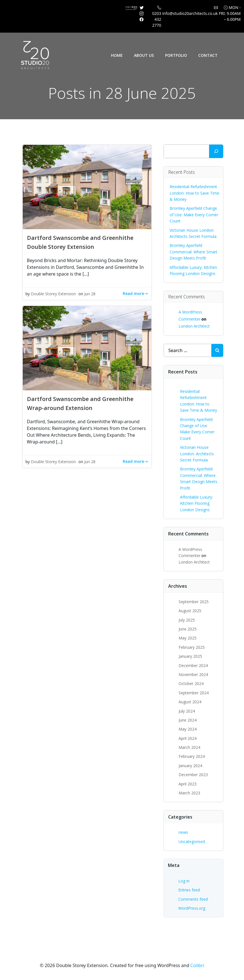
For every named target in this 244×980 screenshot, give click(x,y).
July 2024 (187, 711)
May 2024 (188, 729)
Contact (208, 55)
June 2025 (188, 629)
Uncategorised (192, 842)
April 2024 (188, 738)
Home (117, 55)
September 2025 (194, 602)
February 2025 (192, 647)
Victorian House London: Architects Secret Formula (197, 454)
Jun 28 (90, 294)
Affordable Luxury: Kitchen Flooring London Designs (196, 503)
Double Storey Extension (53, 294)
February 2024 (192, 756)
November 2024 (193, 674)
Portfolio (176, 55)
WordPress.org (192, 908)
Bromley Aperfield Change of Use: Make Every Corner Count (194, 215)
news (183, 832)
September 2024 (194, 693)
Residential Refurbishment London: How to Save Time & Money (194, 193)
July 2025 (187, 620)
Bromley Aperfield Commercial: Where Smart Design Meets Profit (193, 252)
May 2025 (188, 638)
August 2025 (190, 611)
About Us (144, 55)
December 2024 (193, 665)
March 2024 (189, 747)
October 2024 (191, 683)
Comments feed (193, 899)
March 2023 (189, 793)
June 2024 (188, 720)
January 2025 (190, 656)
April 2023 (188, 784)
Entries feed (189, 890)
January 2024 (190, 766)
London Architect (194, 326)
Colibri (197, 965)
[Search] (216, 151)
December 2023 (193, 775)
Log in (184, 881)
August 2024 (190, 702)
